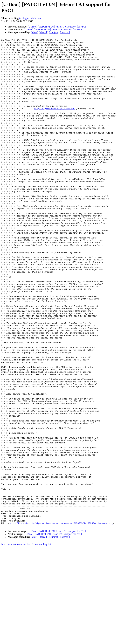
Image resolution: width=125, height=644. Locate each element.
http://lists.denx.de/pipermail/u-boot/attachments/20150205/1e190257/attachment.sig (61, 620)
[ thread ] (44, 32)
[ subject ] (54, 32)
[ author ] (65, 32)
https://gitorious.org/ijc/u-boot (55, 122)
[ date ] (34, 32)
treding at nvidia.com (30, 18)
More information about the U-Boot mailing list (26, 641)
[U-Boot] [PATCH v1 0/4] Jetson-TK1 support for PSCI (57, 27)
